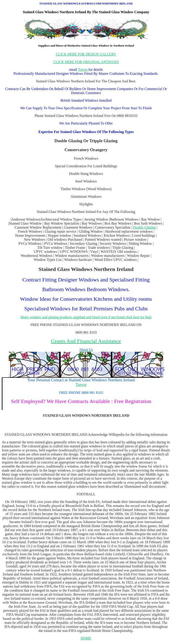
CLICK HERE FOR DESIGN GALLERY (86, 54)
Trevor (83, 70)
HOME (86, 638)
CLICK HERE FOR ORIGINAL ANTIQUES (86, 62)
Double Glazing (144, 227)
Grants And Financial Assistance (86, 341)
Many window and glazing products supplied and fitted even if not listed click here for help (86, 317)
